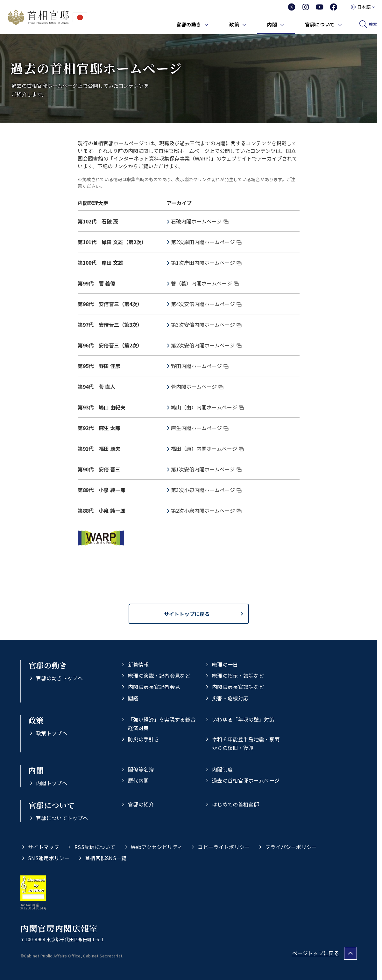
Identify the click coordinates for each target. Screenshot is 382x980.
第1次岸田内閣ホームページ (206, 263)
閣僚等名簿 (141, 769)
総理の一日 (225, 664)
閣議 (133, 698)
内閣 (272, 24)
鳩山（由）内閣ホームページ (207, 407)
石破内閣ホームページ (200, 221)
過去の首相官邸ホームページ (246, 780)
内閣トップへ (52, 783)
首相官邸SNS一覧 (106, 858)
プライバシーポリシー (291, 847)
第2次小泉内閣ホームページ (206, 511)
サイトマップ (44, 847)
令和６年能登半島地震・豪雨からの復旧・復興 (246, 743)
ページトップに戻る (316, 953)
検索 (373, 24)
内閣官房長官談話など (238, 687)
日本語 (364, 7)
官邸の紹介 (141, 804)
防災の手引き (144, 739)
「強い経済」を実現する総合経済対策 (162, 724)
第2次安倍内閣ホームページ (206, 345)
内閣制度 (222, 769)
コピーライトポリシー (224, 847)
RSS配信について (95, 847)
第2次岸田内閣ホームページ (206, 242)
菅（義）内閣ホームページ (205, 283)
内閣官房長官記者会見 (154, 687)
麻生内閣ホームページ (200, 428)
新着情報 (138, 664)
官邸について (320, 24)
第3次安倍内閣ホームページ (206, 325)
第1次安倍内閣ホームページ (206, 469)
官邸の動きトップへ (59, 678)
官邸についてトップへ (62, 818)
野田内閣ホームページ (200, 366)
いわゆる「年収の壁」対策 (243, 719)
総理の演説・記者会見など (159, 675)
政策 (234, 24)
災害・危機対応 (230, 698)
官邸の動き (189, 24)
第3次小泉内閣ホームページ (206, 490)
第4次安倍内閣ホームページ (206, 304)
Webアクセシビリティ (157, 847)
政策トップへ (52, 733)
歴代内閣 (138, 780)
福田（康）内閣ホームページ (207, 449)
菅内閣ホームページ (197, 387)
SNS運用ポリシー (49, 858)
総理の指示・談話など (238, 675)
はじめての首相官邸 (235, 804)
